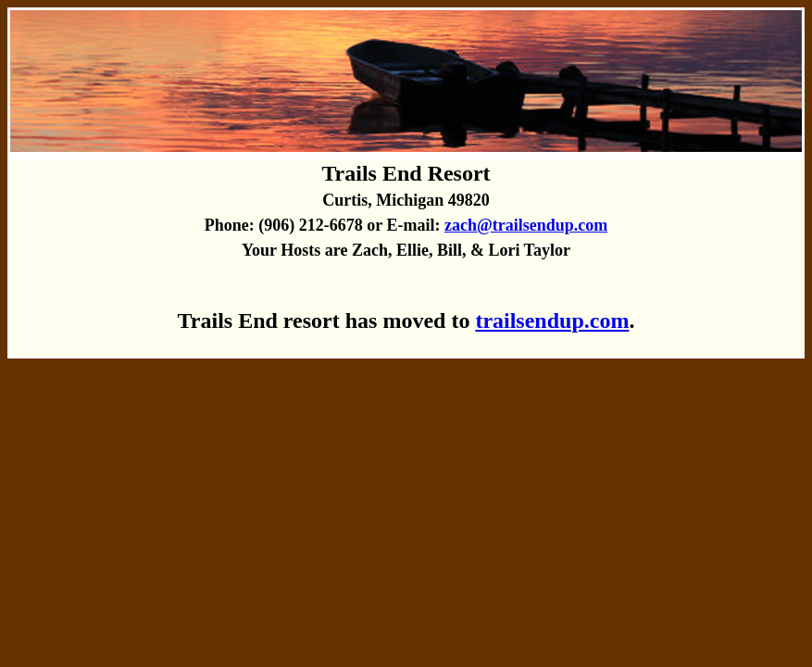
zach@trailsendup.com (526, 225)
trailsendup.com (552, 321)
